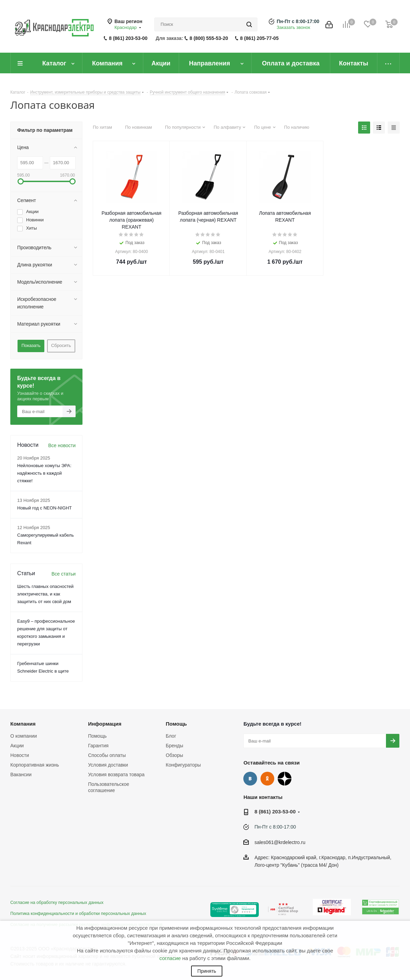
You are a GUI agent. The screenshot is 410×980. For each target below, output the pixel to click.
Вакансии (21, 774)
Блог (171, 736)
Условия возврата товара (116, 774)
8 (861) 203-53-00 (128, 38)
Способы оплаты (107, 755)
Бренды (174, 746)
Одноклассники (267, 779)
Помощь (97, 736)
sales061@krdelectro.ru (280, 842)
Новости (20, 755)
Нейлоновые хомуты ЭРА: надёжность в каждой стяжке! (44, 473)
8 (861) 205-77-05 (259, 38)
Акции (17, 746)
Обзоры (174, 755)
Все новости (62, 445)
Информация (105, 724)
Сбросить (61, 345)
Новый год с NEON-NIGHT (45, 508)
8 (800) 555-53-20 (209, 38)
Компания (23, 724)
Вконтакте (250, 779)
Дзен (285, 779)
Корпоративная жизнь (35, 765)
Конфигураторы (183, 765)
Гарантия (98, 746)
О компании (24, 736)
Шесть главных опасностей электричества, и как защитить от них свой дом (45, 594)
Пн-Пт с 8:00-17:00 (298, 21)
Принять (207, 971)
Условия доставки (108, 765)
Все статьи (64, 574)
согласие (170, 958)
